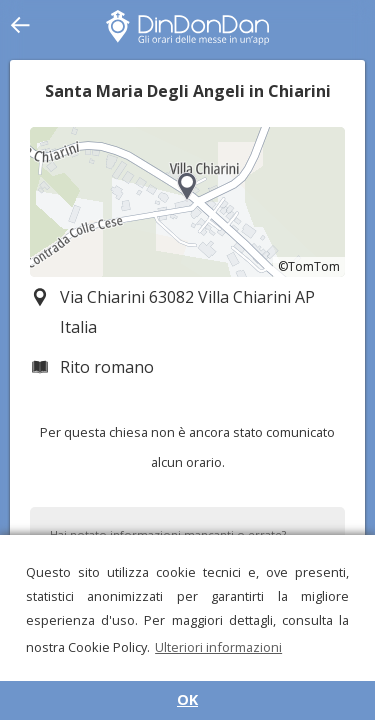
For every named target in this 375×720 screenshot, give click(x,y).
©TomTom (309, 266)
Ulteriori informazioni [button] (218, 647)
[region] (187, 202)
